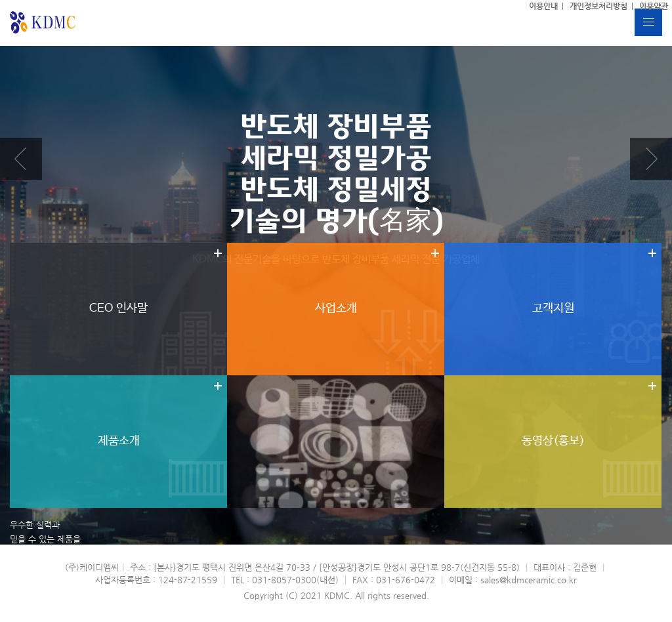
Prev (21, 159)
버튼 (648, 22)
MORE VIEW (28, 582)
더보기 (118, 309)
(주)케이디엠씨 (43, 22)
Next (651, 159)
